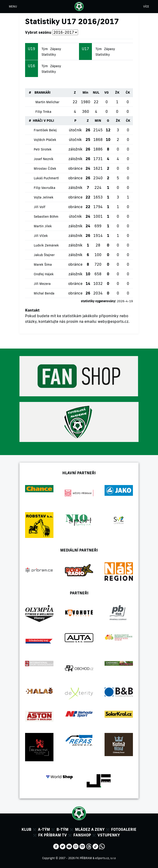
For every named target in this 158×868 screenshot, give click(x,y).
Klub (26, 829)
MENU (13, 6)
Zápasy (56, 49)
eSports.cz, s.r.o (105, 858)
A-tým (44, 829)
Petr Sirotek (43, 149)
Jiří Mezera (42, 284)
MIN (98, 121)
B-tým (62, 829)
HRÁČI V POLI (43, 121)
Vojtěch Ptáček (45, 140)
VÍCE (146, 6)
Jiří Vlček (41, 236)
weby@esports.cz (113, 321)
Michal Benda (44, 293)
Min (85, 92)
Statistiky (49, 55)
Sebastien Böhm (46, 217)
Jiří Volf (39, 207)
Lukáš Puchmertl (46, 178)
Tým (45, 49)
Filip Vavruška (45, 188)
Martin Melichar (47, 102)
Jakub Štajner (44, 255)
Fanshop (82, 835)
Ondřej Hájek (44, 274)
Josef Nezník (44, 159)
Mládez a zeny (90, 829)
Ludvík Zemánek (46, 245)
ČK (128, 92)
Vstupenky (109, 835)
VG (107, 92)
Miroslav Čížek (45, 169)
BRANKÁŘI (43, 92)
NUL (96, 92)
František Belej (45, 130)
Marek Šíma (43, 265)
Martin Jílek (43, 226)
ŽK (117, 92)
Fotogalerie (124, 829)
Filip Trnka (43, 112)
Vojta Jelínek (44, 197)
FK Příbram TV (53, 835)
